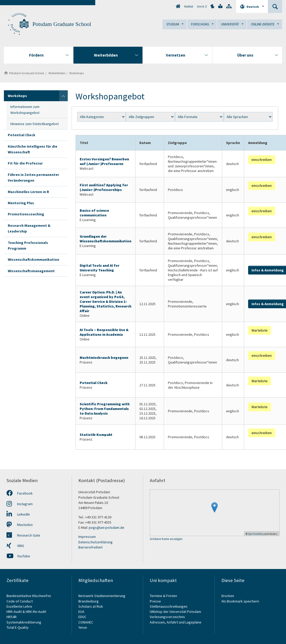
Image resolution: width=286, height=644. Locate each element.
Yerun (83, 627)
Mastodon (20, 525)
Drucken (228, 596)
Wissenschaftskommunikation (33, 259)
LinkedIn (18, 514)
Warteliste (260, 330)
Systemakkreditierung (24, 622)
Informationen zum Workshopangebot (25, 109)
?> (248, 117)
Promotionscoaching (26, 214)
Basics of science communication (94, 213)
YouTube (18, 556)
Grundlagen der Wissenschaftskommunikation (105, 239)
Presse (156, 601)
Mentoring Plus (21, 203)
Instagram (20, 504)
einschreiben (262, 160)
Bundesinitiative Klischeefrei (29, 596)
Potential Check (22, 135)
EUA (81, 612)
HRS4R (12, 617)
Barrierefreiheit (90, 547)
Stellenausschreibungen (169, 606)
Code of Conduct (20, 601)
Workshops (76, 73)
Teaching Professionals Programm (28, 245)
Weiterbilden (56, 73)
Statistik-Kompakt (96, 435)
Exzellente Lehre (19, 606)
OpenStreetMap (256, 534)
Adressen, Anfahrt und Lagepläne (176, 622)
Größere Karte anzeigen (166, 539)
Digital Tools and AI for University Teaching (100, 268)
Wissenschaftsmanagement (31, 271)
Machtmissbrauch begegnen (104, 358)
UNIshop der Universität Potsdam (175, 612)
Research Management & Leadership (29, 228)
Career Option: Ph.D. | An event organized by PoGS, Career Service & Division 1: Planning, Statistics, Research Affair (105, 302)
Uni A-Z (202, 6)
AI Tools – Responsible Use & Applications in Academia (104, 332)
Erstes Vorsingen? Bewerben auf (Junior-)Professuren (104, 161)
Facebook (20, 493)
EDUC (82, 617)
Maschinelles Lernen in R (28, 192)
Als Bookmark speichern (240, 601)
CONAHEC (86, 622)
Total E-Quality (18, 627)
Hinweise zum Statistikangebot (35, 124)
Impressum (87, 537)
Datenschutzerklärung (96, 542)
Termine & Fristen (164, 596)
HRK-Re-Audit (36, 612)
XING (15, 546)
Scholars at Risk (91, 606)
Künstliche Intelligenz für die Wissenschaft (33, 149)
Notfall (189, 6)
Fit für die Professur (25, 163)
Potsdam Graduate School (62, 24)
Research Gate (23, 535)
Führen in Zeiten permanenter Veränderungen (33, 177)
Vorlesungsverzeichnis (168, 617)
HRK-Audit (14, 612)
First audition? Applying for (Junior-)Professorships (104, 187)
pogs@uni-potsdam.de (107, 527)
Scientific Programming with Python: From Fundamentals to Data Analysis (105, 409)
